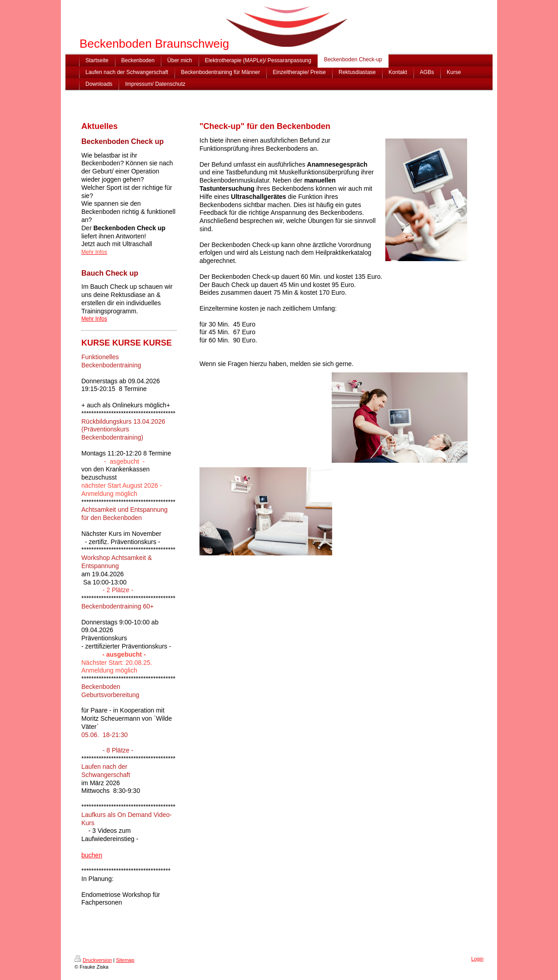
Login (477, 959)
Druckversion (93, 960)
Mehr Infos (94, 319)
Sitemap (125, 960)
